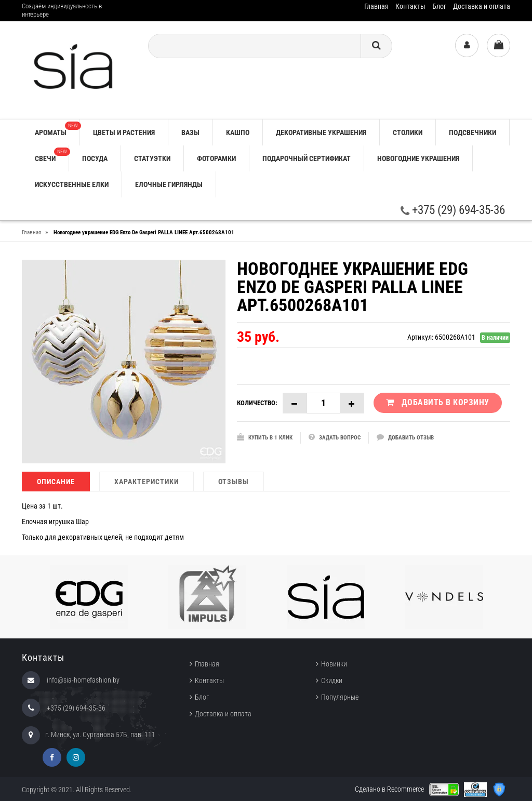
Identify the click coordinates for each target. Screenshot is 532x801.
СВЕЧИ (52, 155)
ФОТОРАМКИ (216, 158)
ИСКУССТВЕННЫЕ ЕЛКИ (72, 184)
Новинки (334, 664)
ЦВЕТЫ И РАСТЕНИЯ (124, 132)
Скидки (332, 680)
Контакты (410, 6)
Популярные (340, 697)
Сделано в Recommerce (389, 789)
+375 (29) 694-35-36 (453, 210)
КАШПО (238, 132)
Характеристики (147, 482)
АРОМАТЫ (57, 129)
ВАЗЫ (190, 132)
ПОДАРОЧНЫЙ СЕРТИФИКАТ (307, 158)
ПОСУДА (95, 158)
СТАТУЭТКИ (152, 158)
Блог (439, 6)
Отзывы (234, 482)
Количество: (257, 403)
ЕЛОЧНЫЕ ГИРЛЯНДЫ (169, 184)
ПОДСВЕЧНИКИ (473, 132)
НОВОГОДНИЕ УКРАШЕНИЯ (418, 158)
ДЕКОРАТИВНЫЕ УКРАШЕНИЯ (321, 132)
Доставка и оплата (482, 6)
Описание (56, 482)
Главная (376, 6)
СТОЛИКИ (408, 132)
